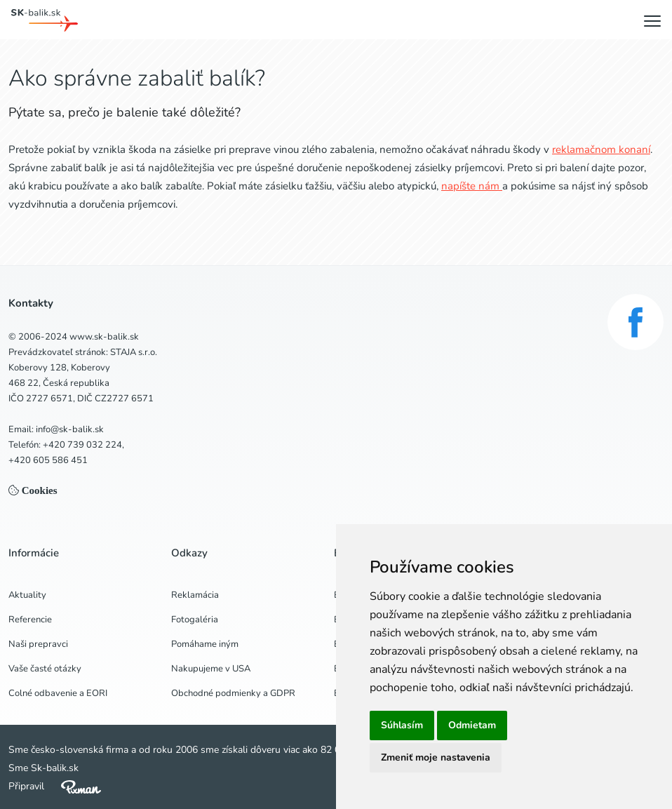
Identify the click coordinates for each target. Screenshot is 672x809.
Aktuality (27, 595)
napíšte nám (472, 186)
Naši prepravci (38, 644)
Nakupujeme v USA (211, 669)
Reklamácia (195, 595)
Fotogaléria (195, 620)
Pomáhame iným (205, 644)
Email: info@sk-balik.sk (56, 429)
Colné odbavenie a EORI (58, 693)
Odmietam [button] (472, 725)
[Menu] (652, 20)
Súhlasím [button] (402, 725)
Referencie (30, 620)
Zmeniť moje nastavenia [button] (436, 757)
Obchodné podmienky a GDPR (233, 693)
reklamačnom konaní (601, 149)
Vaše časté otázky (45, 669)
